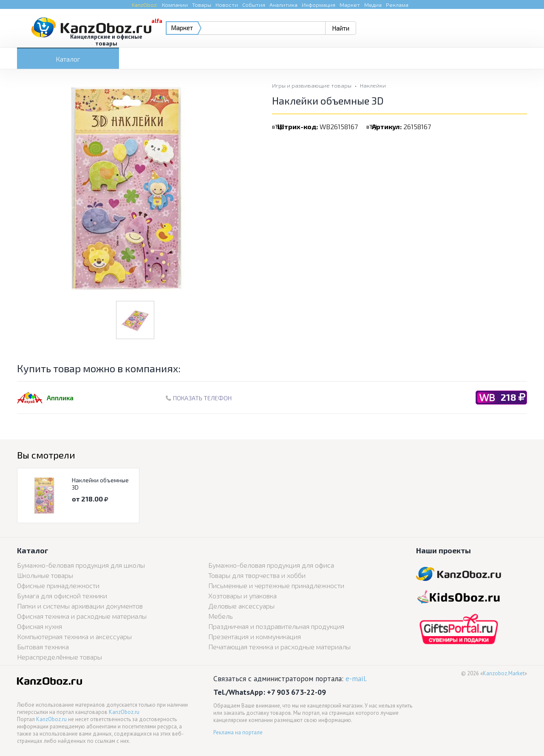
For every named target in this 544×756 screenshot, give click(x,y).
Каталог (68, 59)
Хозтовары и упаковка (242, 596)
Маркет (350, 5)
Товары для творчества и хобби (257, 575)
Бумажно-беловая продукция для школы (81, 565)
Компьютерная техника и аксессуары (74, 636)
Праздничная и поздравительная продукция (276, 626)
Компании (175, 5)
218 (513, 397)
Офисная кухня (40, 626)
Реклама (397, 5)
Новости (227, 5)
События (254, 5)
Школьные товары (45, 575)
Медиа (373, 5)
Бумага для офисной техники (62, 596)
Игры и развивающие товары (312, 85)
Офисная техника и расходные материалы (82, 616)
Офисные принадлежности (58, 585)
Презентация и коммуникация (255, 636)
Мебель (221, 616)
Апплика (60, 398)
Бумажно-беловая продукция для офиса (271, 565)
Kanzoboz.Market (504, 673)
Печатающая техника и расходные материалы (279, 647)
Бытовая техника (43, 647)
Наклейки (373, 85)
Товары (202, 5)
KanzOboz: (145, 5)
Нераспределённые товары (59, 657)
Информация (319, 5)
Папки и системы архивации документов (80, 606)
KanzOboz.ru (124, 712)
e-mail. (356, 678)
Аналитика (283, 5)
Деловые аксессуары (241, 606)
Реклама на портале (238, 732)
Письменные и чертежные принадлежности (276, 585)
